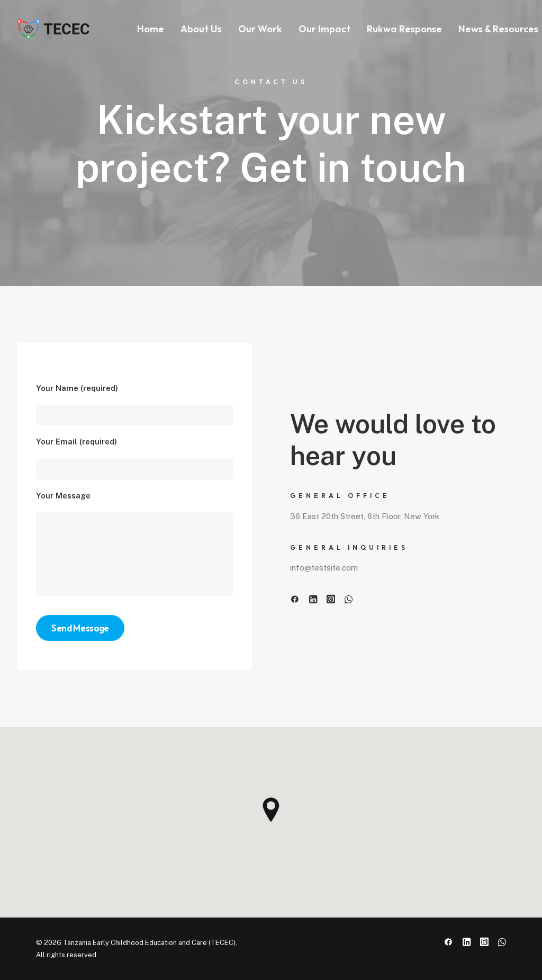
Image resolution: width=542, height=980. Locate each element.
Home (151, 29)
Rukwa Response (404, 29)
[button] (295, 600)
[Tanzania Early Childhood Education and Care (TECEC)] (54, 29)
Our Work (260, 29)
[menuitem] (151, 29)
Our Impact (324, 29)
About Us (201, 29)
